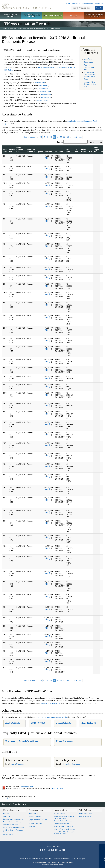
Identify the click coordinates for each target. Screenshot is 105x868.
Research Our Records (10, 16)
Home (5, 29)
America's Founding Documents (95, 16)
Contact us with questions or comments (16, 799)
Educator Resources (52, 16)
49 (51, 137)
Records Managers (35, 824)
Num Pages (97, 149)
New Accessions (85, 816)
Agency (40, 152)
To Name (77, 151)
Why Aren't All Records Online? (64, 829)
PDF (47, 158)
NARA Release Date (20, 150)
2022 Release (64, 723)
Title (90, 152)
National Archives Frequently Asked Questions (64, 817)
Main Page (88, 59)
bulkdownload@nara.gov (51, 703)
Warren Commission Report (89, 67)
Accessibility (33, 859)
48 (48, 137)
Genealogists (33, 813)
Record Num (12, 151)
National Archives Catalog (12, 822)
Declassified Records (61, 824)
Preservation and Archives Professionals (38, 820)
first (25, 137)
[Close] (102, 847)
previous (32, 137)
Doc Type (59, 152)
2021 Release (89, 723)
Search (99, 8)
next (75, 137)
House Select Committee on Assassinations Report (90, 76)
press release (40, 83)
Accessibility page (57, 788)
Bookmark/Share (86, 4)
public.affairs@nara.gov (71, 764)
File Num (68, 151)
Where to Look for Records (63, 826)
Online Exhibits (8, 835)
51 (58, 137)
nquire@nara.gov (18, 764)
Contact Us (98, 4)
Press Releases (64, 741)
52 (61, 137)
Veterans (32, 826)
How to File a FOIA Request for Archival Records (65, 833)
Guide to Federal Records (63, 821)
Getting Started (59, 813)
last (80, 137)
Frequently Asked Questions (22, 741)
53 (64, 137)
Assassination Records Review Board (90, 84)
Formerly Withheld (31, 151)
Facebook (41, 850)
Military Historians (35, 816)
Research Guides (62, 810)
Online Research (11, 810)
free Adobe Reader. (29, 787)
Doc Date (48, 152)
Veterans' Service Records (31, 16)
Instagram (49, 850)
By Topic (6, 813)
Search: (60, 142)
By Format (7, 816)
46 (41, 137)
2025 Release (13, 723)
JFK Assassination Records (36, 29)
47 (44, 137)
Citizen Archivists (71, 4)
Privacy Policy (43, 859)
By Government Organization (13, 819)
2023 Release (38, 723)
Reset (100, 142)
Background (88, 62)
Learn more (84, 864)
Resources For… (36, 810)
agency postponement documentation (52, 717)
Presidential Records (11, 825)
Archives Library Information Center (13, 831)
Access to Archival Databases (14, 827)
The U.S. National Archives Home (26, 6)
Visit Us (74, 16)
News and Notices (86, 813)
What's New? (85, 810)
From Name (84, 151)
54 (68, 137)
